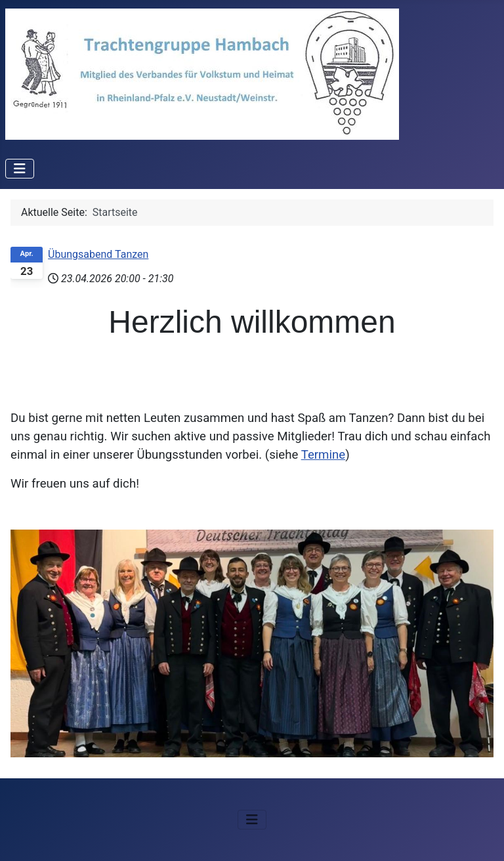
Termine (324, 455)
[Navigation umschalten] (20, 169)
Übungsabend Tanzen (98, 254)
